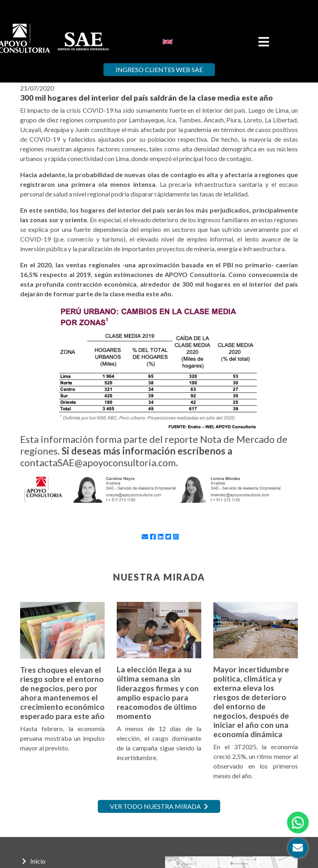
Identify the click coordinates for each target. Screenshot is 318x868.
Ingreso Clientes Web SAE (159, 69)
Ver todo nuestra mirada (159, 806)
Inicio (34, 861)
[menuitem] (168, 41)
